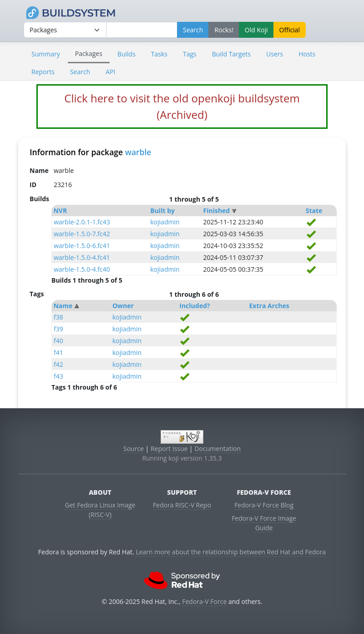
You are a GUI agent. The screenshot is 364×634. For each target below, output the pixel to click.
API (110, 72)
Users (275, 54)
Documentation (217, 449)
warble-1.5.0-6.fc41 (82, 246)
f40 (58, 341)
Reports (43, 72)
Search (80, 72)
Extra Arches (269, 306)
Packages (89, 53)
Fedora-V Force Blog (264, 505)
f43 (58, 376)
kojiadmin (165, 222)
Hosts (307, 54)
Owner (123, 306)
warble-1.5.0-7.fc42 (82, 234)
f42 (58, 364)
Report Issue (169, 449)
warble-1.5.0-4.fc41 (82, 257)
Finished (217, 210)
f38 (58, 317)
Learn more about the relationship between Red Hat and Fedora (231, 552)
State (314, 210)
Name (63, 306)
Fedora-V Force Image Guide (264, 523)
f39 (58, 329)
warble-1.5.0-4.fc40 (82, 269)
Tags (190, 54)
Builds (126, 54)
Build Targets (231, 54)
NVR (60, 210)
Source (134, 449)
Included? (195, 306)
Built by (162, 210)
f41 (58, 353)
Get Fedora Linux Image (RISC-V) (100, 510)
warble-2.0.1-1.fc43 (82, 222)
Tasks (159, 54)
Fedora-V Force (204, 601)
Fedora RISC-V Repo (182, 505)
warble (138, 152)
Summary (46, 54)
